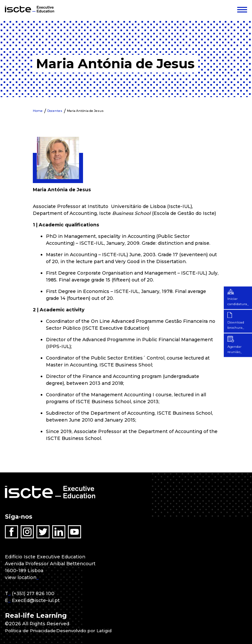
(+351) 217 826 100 (33, 593)
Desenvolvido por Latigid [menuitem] (88, 631)
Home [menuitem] (38, 111)
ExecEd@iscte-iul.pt (36, 600)
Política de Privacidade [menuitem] (32, 631)
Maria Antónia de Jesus (85, 111)
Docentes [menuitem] (55, 111)
